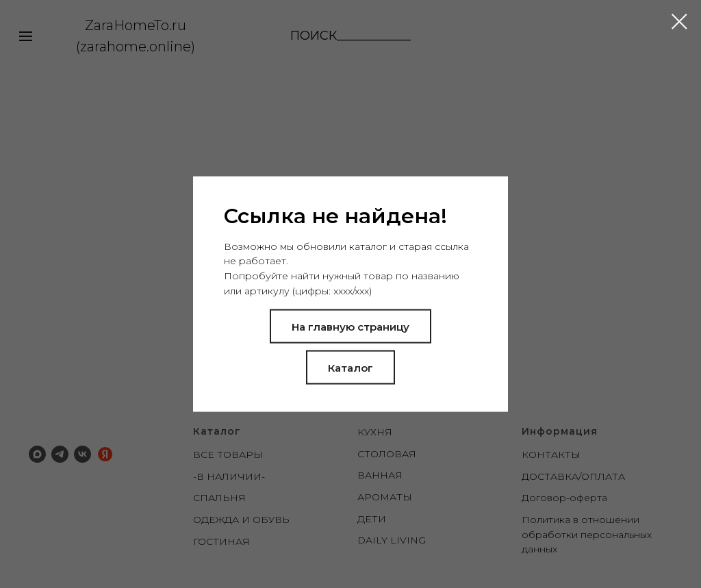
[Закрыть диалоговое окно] (679, 22)
